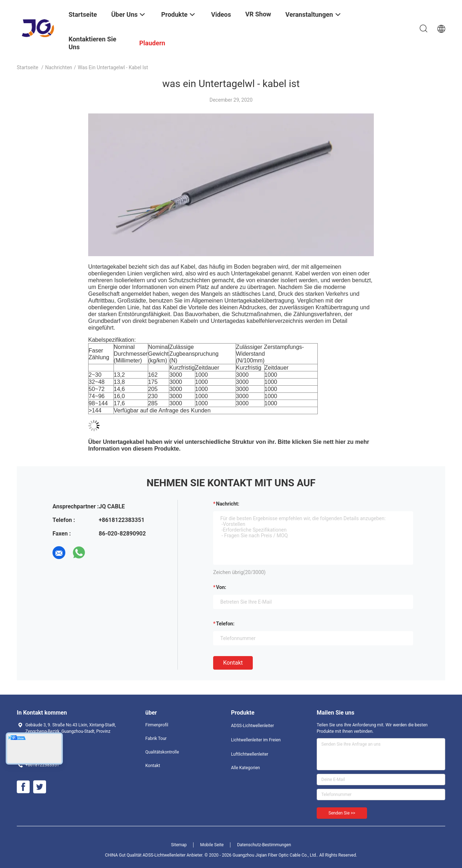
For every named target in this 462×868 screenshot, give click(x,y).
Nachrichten (59, 67)
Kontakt (233, 663)
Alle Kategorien (245, 768)
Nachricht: (228, 504)
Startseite (27, 67)
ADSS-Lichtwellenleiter (252, 726)
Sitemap (179, 845)
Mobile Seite (212, 845)
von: (221, 587)
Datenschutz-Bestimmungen (264, 845)
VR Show (258, 14)
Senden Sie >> (342, 813)
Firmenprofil (157, 725)
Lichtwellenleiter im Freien (256, 740)
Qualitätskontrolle (162, 752)
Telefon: (225, 624)
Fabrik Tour (156, 738)
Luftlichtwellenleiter (250, 754)
